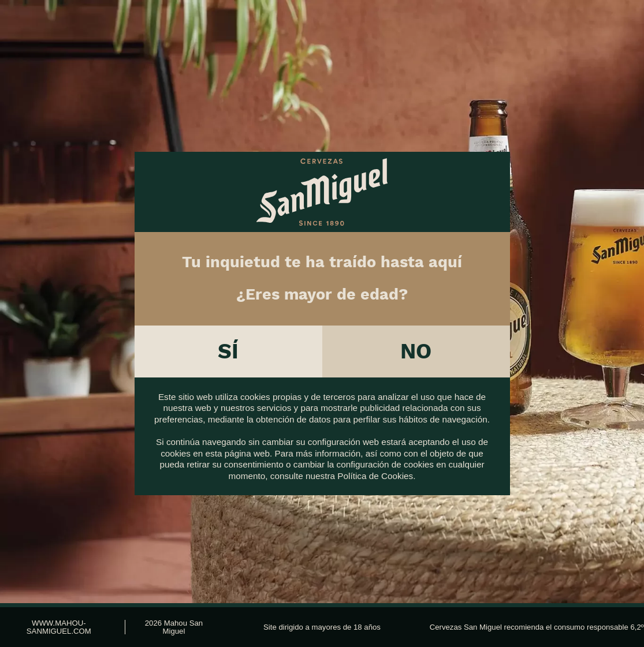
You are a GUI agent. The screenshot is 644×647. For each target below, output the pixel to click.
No (416, 345)
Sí (228, 345)
